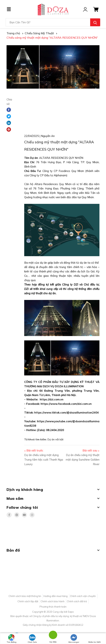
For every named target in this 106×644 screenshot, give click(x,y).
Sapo (71, 612)
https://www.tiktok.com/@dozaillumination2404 (66, 413)
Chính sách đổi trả (77, 601)
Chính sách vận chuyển (83, 596)
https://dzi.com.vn (52, 399)
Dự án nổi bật (55, 439)
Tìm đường (11, 639)
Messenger (74, 639)
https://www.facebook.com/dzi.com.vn (66, 404)
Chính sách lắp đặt (28, 601)
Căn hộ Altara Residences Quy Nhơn (48, 184)
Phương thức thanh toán (53, 607)
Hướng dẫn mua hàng (56, 596)
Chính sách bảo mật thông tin (25, 596)
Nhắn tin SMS (95, 639)
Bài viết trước (35, 450)
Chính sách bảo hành (53, 601)
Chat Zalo (32, 639)
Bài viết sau (90, 450)
